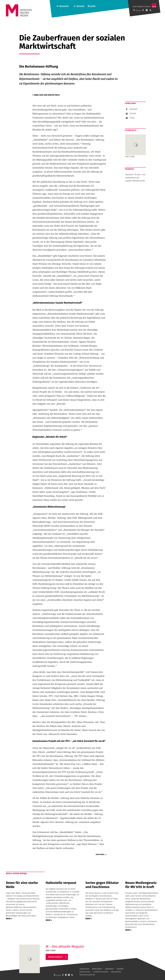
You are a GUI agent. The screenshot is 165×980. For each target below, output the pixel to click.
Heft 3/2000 (135, 146)
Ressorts (64, 6)
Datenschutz (85, 972)
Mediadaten (97, 969)
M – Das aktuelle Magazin (65, 947)
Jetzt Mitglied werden (142, 6)
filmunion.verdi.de (87, 975)
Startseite (129, 175)
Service (81, 6)
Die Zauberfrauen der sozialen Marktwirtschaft (135, 178)
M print (92, 6)
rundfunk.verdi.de (101, 972)
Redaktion (110, 969)
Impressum (84, 969)
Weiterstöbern (55, 957)
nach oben (100, 854)
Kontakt (120, 969)
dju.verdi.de (116, 972)
